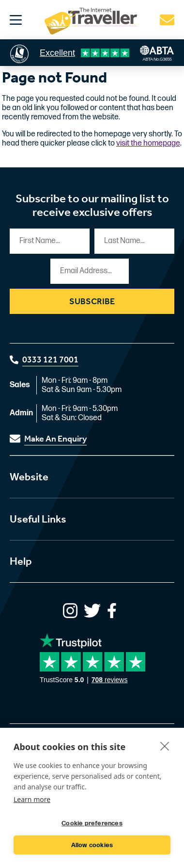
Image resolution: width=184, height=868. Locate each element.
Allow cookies (92, 845)
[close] (165, 746)
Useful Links (38, 519)
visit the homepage (148, 143)
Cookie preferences (92, 823)
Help (21, 561)
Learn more (32, 799)
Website (29, 477)
